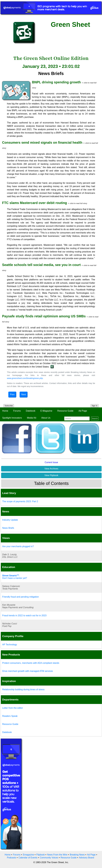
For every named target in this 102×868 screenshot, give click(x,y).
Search (95, 419)
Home (5, 411)
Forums (17, 411)
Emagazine (28, 855)
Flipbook (41, 855)
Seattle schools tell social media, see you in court (41, 265)
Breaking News (77, 855)
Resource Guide (65, 411)
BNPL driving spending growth (56, 82)
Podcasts (12, 858)
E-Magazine (46, 411)
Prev (12, 394)
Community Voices (49, 858)
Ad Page (83, 411)
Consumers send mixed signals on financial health (42, 142)
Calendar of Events (28, 858)
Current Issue (51, 462)
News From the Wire (57, 855)
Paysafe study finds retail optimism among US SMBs (44, 316)
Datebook (31, 411)
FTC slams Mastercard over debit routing (35, 203)
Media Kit (32, 418)
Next (24, 394)
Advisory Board (87, 858)
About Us (46, 418)
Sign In (95, 406)
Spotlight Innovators (12, 418)
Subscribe (9, 406)
